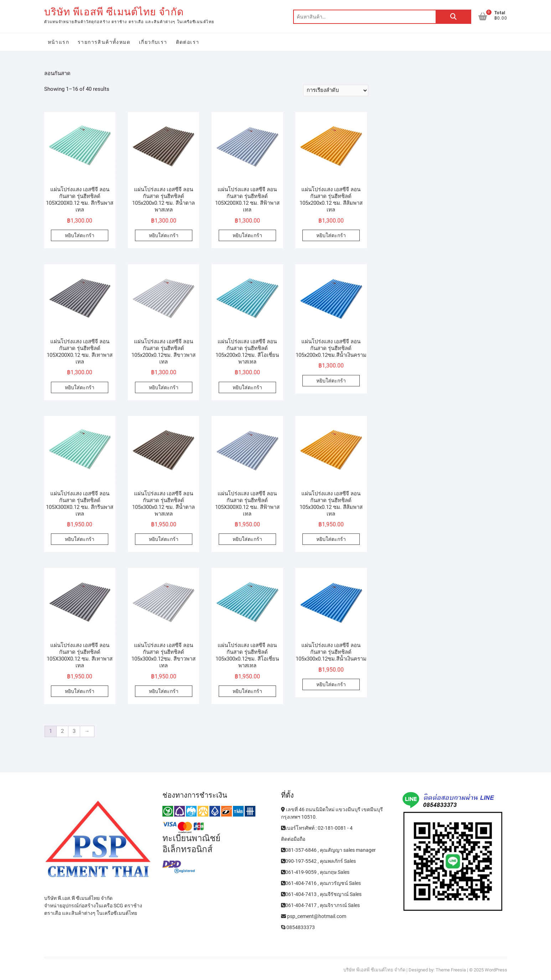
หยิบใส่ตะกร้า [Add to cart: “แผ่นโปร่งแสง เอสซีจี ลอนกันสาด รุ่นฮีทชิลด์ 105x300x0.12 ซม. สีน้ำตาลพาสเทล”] (164, 539)
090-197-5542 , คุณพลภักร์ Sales (318, 861)
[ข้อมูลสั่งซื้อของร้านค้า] (336, 90)
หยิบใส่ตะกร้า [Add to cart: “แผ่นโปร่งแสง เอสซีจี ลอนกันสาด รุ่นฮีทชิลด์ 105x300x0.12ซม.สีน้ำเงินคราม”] (331, 684)
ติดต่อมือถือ (293, 839)
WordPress (496, 970)
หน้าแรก (58, 42)
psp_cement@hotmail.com (314, 916)
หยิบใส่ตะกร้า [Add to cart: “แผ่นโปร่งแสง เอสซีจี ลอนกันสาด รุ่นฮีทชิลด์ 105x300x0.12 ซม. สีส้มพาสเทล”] (331, 539)
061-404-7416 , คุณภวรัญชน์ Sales (321, 883)
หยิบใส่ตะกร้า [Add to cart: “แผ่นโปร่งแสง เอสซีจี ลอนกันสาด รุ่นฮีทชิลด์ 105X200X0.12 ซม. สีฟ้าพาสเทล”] (247, 235)
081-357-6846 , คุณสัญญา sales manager (328, 850)
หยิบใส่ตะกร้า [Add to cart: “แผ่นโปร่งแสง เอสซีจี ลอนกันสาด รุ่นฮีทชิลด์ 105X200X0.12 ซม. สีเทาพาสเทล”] (80, 387)
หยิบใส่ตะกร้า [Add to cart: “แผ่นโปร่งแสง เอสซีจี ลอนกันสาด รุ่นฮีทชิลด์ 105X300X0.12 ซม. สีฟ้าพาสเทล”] (247, 539)
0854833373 (298, 927)
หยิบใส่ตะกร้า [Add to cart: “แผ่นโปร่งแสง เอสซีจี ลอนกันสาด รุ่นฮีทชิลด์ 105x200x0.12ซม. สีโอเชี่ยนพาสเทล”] (247, 387)
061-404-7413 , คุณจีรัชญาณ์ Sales (321, 894)
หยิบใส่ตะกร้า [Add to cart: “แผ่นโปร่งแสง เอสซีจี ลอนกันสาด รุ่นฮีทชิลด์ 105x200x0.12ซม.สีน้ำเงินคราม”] (331, 381)
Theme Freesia (451, 970)
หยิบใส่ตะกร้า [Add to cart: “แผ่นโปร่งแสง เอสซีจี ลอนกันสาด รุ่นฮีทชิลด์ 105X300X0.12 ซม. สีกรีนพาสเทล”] (80, 539)
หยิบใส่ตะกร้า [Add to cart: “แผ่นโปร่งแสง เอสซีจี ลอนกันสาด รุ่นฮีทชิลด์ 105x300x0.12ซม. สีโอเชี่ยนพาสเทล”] (247, 691)
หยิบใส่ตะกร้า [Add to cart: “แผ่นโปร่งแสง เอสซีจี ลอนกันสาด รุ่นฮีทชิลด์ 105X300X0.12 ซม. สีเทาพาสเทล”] (80, 691)
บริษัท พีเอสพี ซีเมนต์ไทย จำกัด (114, 12)
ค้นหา (453, 17)
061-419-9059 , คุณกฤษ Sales (315, 872)
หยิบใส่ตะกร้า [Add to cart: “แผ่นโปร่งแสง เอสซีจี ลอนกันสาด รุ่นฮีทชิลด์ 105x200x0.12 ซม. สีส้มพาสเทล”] (331, 235)
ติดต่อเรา (188, 42)
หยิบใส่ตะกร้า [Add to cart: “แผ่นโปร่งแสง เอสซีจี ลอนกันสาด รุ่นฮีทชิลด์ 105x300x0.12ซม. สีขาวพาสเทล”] (164, 691)
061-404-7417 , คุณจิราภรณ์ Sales (320, 905)
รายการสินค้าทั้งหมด (104, 42)
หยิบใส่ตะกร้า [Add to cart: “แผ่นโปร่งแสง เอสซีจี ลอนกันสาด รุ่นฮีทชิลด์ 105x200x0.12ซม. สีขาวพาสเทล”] (164, 387)
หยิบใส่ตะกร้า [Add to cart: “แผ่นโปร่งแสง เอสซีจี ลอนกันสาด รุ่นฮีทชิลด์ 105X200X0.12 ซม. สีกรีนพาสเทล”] (80, 235)
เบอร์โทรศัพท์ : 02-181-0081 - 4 (317, 828)
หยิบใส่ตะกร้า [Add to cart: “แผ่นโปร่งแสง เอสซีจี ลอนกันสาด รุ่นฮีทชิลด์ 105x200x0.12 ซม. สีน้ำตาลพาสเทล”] (164, 235)
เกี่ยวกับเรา (153, 42)
